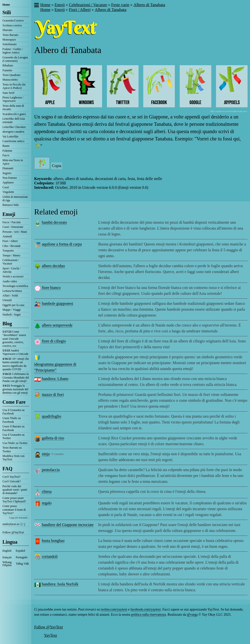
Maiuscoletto (10, 80)
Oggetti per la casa (13, 305)
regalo (47, 503)
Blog (7, 324)
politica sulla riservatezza (148, 615)
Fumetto (7, 70)
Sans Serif (8, 93)
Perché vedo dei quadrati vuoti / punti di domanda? (15, 490)
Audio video (10, 281)
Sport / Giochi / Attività (11, 270)
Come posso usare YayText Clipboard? (14, 500)
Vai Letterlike (10, 137)
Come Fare (14, 402)
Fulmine (7, 151)
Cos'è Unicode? (12, 481)
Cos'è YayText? (11, 477)
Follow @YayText (13, 532)
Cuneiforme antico (13, 141)
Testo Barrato (10, 35)
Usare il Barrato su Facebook (13, 428)
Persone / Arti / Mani (15, 232)
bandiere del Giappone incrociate (68, 525)
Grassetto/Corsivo (13, 21)
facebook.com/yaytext (146, 609)
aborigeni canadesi (13, 132)
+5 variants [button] (57, 454)
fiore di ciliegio (54, 341)
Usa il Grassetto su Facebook (13, 412)
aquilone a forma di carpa (62, 244)
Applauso (8, 182)
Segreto (7, 173)
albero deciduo (53, 266)
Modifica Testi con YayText (13, 458)
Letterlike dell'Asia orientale (14, 120)
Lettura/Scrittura (12, 291)
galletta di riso (53, 438)
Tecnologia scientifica (15, 286)
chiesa (47, 491)
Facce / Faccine (12, 222)
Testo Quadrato (11, 75)
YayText (50, 635)
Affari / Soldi (10, 296)
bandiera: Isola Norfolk (60, 584)
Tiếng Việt (22, 564)
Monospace (9, 40)
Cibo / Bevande (12, 246)
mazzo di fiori (53, 395)
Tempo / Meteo (11, 255)
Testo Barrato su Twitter (12, 449)
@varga (192, 615)
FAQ (7, 469)
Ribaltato (8, 65)
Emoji (9, 214)
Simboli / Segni (12, 315)
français (7, 557)
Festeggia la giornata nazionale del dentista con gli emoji (15, 389)
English (7, 551)
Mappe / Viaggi (11, 310)
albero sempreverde (57, 325)
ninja (46, 454)
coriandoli (50, 556)
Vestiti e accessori (13, 276)
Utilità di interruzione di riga (15, 199)
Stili (7, 12)
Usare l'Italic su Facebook (12, 420)
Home (6, 5)
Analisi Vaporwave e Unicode (15, 352)
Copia (57, 166)
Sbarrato (7, 30)
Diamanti (8, 168)
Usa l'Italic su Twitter (15, 443)
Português (22, 557)
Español (21, 551)
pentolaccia (51, 470)
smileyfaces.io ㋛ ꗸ (14, 524)
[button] (36, 6)
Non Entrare (10, 178)
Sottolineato (10, 44)
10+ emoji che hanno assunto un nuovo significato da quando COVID (16, 364)
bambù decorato (54, 222)
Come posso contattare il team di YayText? (14, 510)
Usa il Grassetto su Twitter (13, 436)
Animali (7, 236)
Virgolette (8, 192)
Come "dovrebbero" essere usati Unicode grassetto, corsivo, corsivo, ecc (14, 339)
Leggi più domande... (19, 518)
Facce (6, 155)
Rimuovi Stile (11, 205)
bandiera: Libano (55, 379)
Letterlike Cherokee (14, 127)
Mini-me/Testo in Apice (13, 162)
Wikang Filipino (7, 564)
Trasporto (8, 251)
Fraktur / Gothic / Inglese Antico (13, 51)
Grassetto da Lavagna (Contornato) (15, 59)
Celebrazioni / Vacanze (11, 262)
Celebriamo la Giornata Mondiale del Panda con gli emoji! (16, 377)
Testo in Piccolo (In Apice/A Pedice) (14, 86)
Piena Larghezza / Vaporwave (13, 99)
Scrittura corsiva (12, 25)
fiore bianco (51, 288)
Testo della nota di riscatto (13, 107)
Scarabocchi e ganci (14, 114)
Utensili (7, 300)
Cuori (6, 187)
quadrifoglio (51, 416)
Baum (6, 146)
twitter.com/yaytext (114, 609)
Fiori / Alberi (10, 241)
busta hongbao (53, 541)
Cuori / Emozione (13, 227)
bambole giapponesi (57, 303)
